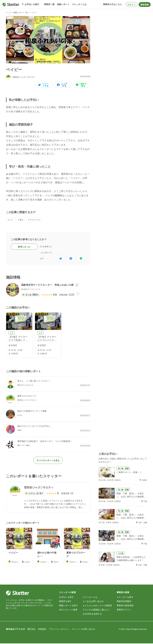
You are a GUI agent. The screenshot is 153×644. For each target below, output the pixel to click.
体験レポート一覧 (21, 13)
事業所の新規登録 (125, 606)
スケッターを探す (125, 598)
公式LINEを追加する (92, 614)
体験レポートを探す (68, 606)
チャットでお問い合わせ (84, 630)
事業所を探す (65, 602)
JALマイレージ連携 (68, 610)
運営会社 (31, 630)
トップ (9, 13)
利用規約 (42, 630)
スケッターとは (90, 598)
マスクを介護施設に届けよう (96, 610)
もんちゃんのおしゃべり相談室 (97, 606)
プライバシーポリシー (59, 630)
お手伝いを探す (66, 598)
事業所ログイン (124, 610)
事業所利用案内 (124, 602)
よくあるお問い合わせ (93, 602)
